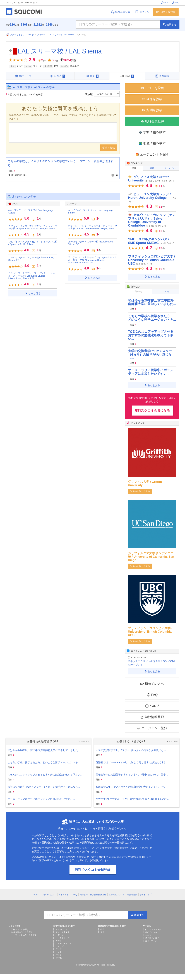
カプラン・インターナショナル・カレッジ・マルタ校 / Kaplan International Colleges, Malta (33, 227)
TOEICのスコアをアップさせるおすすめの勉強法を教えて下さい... (151, 335)
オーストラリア (63, 938)
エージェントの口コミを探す (24, 935)
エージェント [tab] (170, 168)
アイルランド (62, 929)
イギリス (60, 935)
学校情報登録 (152, 717)
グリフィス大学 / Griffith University (151, 179)
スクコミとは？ (49, 895)
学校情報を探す (152, 132)
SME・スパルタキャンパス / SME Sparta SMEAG (152, 241)
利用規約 (84, 895)
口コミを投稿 (166, 12)
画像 (92, 76)
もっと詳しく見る (140, 491)
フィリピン (61, 946)
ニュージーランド (64, 944)
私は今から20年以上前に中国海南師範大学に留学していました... (152, 302)
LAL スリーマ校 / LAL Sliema (61, 35)
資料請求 (162, 76)
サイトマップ (146, 895)
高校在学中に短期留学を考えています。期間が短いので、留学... (132, 775)
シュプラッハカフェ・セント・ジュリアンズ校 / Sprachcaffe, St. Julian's (33, 243)
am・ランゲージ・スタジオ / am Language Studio (31, 211)
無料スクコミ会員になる (152, 411)
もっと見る (33, 293)
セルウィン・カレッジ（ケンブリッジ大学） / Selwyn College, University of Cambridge (152, 220)
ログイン (142, 12)
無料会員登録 (120, 12)
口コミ (57, 76)
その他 (59, 957)
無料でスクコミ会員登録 (93, 870)
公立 (102, 929)
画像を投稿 (152, 99)
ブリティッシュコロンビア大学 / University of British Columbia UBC (152, 260)
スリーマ (41, 35)
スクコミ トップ (15, 35)
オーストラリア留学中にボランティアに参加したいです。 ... (151, 372)
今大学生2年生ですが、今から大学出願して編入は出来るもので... (132, 799)
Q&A (127, 76)
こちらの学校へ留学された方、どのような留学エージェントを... (152, 318)
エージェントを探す (152, 155)
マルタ (31, 35)
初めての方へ (152, 684)
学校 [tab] (134, 168)
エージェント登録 (152, 728)
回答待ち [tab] (139, 291)
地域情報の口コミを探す (22, 932)
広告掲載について (117, 895)
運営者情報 (132, 895)
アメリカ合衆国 (63, 932)
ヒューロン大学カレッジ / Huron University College (152, 198)
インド (59, 952)
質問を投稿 (109, 148)
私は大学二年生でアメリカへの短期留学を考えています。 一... (131, 787)
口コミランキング (153, 929)
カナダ (59, 941)
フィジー (60, 949)
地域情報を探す (152, 143)
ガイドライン (64, 895)
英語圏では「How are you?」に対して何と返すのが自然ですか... (132, 762)
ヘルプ (166, 3)
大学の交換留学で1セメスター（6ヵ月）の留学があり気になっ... (150, 355)
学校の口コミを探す (20, 929)
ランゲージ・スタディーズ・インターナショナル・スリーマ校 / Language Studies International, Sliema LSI (33, 276)
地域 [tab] (152, 168)
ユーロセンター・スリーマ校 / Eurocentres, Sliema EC (31, 259)
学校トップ (23, 76)
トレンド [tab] (166, 291)
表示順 (89, 94)
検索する (170, 24)
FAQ (176, 3)
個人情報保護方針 (98, 895)
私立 (102, 932)
